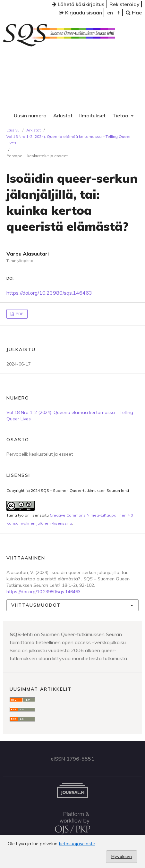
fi (119, 13)
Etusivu (13, 130)
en (110, 13)
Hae (134, 13)
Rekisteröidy (124, 4)
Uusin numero (30, 115)
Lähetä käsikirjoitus (78, 4)
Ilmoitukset (92, 115)
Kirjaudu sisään (81, 13)
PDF (19, 314)
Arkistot (63, 115)
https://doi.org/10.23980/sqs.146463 (49, 293)
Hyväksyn (122, 856)
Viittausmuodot (36, 605)
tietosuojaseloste (77, 844)
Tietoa (121, 115)
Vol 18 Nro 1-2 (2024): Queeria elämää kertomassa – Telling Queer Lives (68, 140)
